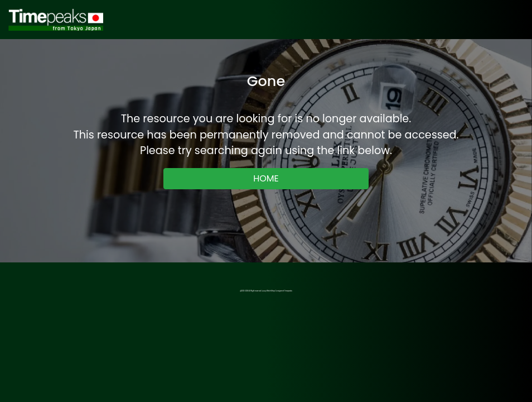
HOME (266, 178)
